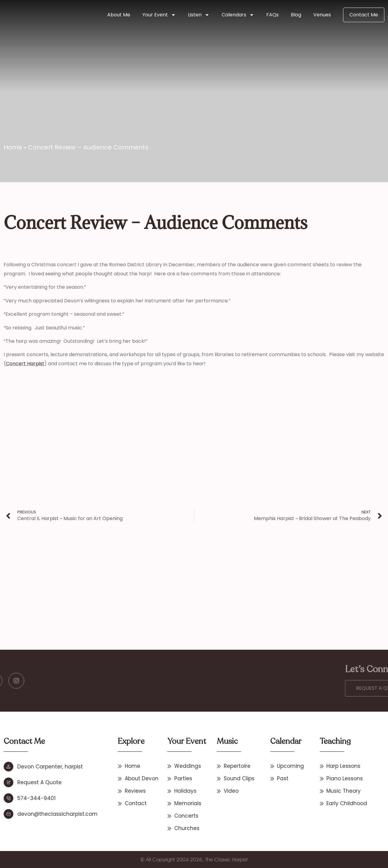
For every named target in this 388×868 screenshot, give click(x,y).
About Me (119, 15)
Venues (322, 15)
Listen (199, 15)
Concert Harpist (25, 364)
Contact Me (364, 15)
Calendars (238, 15)
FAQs (272, 15)
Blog (296, 15)
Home (13, 147)
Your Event (159, 15)
